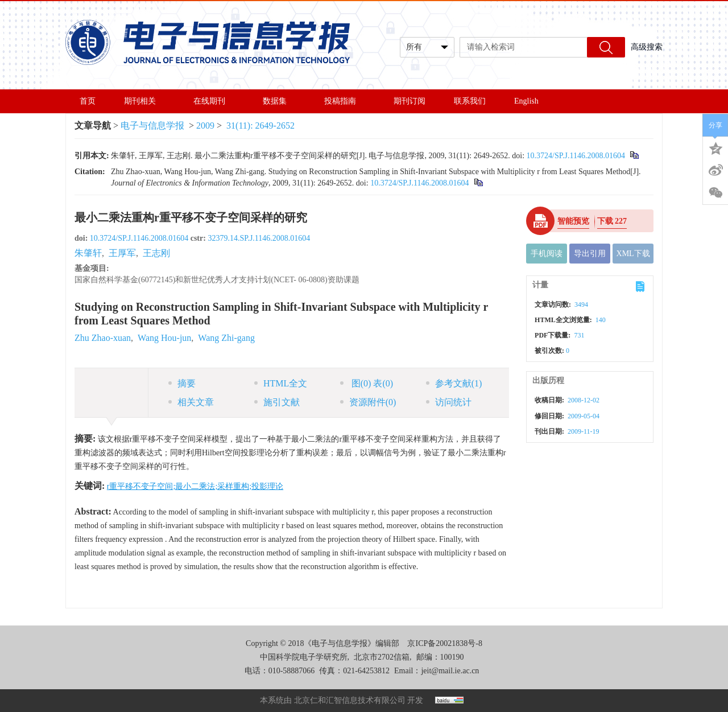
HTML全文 (281, 383)
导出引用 (590, 254)
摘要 (182, 383)
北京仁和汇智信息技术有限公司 (350, 700)
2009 (205, 125)
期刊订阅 (409, 101)
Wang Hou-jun (164, 338)
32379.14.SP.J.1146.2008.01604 (259, 238)
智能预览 (573, 221)
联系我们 (470, 101)
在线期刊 (214, 101)
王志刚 (156, 253)
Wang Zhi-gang (226, 338)
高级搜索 (647, 47)
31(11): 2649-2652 (260, 125)
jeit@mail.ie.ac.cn (450, 671)
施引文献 (277, 402)
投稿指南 (345, 101)
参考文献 (454, 383)
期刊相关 (144, 101)
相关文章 (191, 402)
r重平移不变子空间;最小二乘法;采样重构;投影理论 (195, 486)
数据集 (279, 101)
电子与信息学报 (152, 125)
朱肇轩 (88, 253)
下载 (612, 221)
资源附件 (368, 402)
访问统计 (449, 402)
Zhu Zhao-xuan (103, 338)
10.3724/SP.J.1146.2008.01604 (576, 156)
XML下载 (633, 254)
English (526, 101)
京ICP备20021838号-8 (444, 643)
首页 (88, 101)
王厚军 (122, 253)
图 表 (367, 383)
